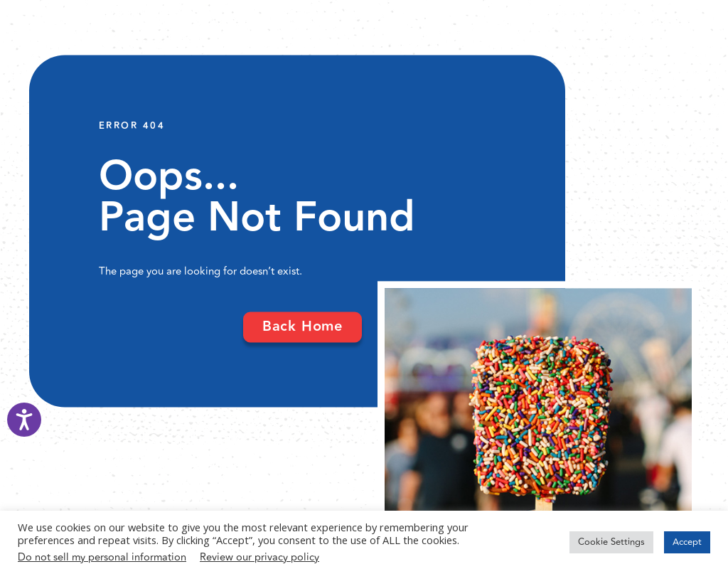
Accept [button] (687, 542)
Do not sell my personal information (102, 557)
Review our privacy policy (259, 557)
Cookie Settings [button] (611, 542)
